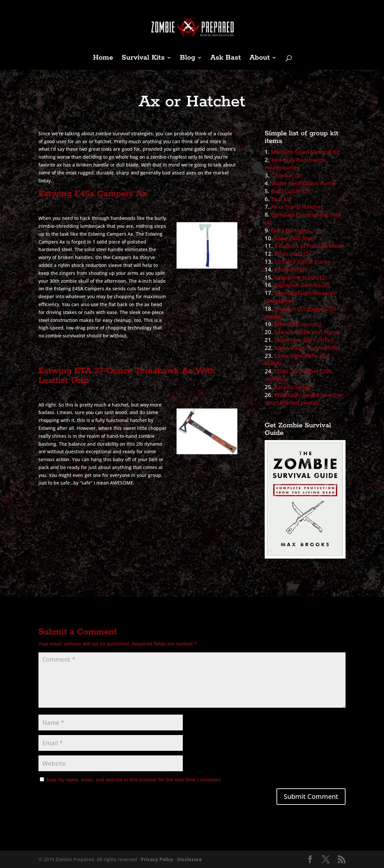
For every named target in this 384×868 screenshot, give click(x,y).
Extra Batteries (290, 230)
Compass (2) (290, 269)
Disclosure (190, 859)
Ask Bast (226, 59)
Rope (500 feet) (294, 238)
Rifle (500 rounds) (298, 324)
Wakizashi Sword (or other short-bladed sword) (304, 399)
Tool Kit (281, 199)
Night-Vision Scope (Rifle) (307, 348)
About (260, 59)
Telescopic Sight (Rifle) (303, 340)
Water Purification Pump (303, 183)
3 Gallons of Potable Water (309, 246)
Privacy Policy (157, 859)
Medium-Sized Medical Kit (305, 152)
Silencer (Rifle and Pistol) (307, 332)
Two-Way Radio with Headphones (295, 164)
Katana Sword (293, 387)
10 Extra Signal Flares (302, 262)
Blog (188, 59)
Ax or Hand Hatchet (297, 207)
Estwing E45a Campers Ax (93, 194)
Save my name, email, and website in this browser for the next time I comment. (134, 780)
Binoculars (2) (292, 254)
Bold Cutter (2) (290, 191)
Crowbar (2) (286, 175)
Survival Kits (143, 59)
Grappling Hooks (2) (300, 277)
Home (103, 59)
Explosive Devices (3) (301, 285)
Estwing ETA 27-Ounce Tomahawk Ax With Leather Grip (127, 376)
